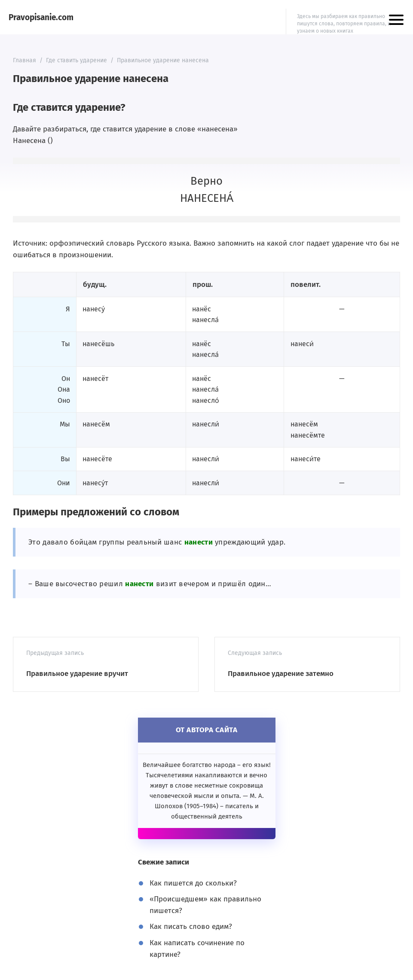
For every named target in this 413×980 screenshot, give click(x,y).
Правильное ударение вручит (77, 674)
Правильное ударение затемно (281, 674)
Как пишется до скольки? (193, 883)
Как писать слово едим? (191, 927)
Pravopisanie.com (41, 17)
